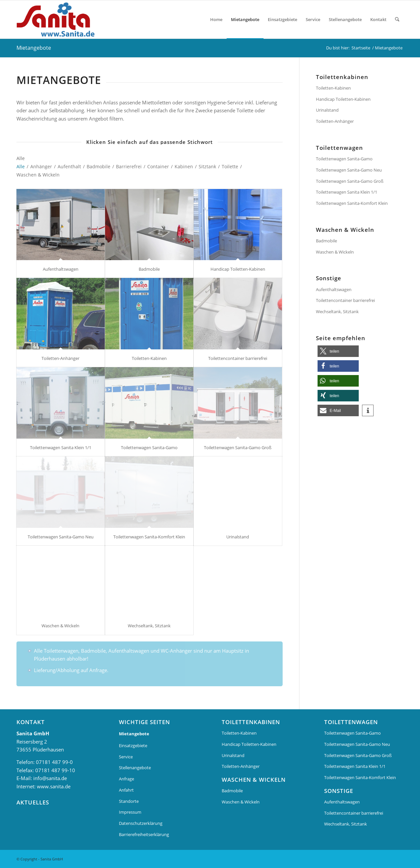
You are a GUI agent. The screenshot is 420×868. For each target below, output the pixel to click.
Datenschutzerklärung (141, 823)
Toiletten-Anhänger (60, 358)
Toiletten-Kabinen (149, 358)
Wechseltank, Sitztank (149, 626)
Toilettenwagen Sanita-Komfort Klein (149, 537)
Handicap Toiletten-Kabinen (238, 269)
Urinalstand (238, 537)
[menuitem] (216, 19)
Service (126, 757)
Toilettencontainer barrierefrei (238, 358)
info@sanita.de (50, 778)
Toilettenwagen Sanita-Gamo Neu (61, 537)
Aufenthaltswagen (61, 269)
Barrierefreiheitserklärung (144, 834)
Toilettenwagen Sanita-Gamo (149, 448)
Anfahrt (126, 790)
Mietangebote (34, 48)
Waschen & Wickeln (60, 626)
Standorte (129, 801)
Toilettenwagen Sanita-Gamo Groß (238, 448)
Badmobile (149, 269)
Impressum (130, 812)
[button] (338, 351)
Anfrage (126, 779)
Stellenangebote (135, 768)
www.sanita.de (54, 786)
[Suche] (397, 19)
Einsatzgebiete (133, 746)
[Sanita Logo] (58, 19)
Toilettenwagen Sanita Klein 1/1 (61, 448)
